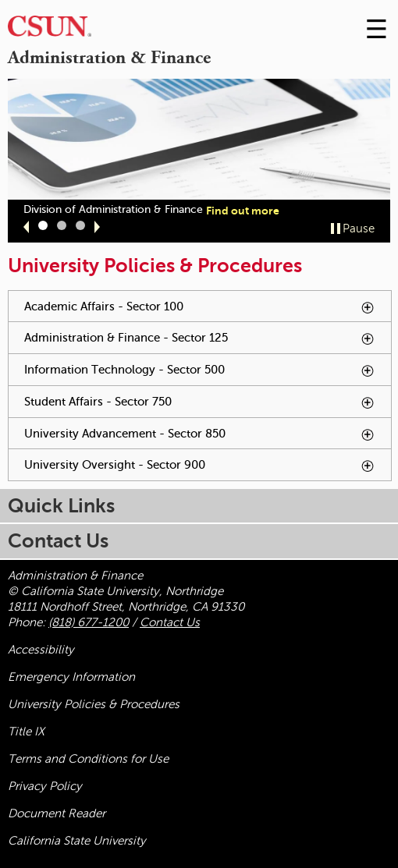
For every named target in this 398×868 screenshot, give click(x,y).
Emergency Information (71, 677)
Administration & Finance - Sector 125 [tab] (208, 342)
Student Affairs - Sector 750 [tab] (200, 402)
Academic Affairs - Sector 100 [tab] (201, 307)
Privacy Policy (45, 786)
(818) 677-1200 (89, 622)
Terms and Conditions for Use (88, 759)
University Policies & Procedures (94, 704)
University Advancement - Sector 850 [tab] (208, 438)
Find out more (243, 211)
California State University (77, 841)
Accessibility (41, 650)
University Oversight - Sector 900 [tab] (208, 469)
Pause (359, 229)
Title (26, 732)
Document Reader (57, 813)
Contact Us (170, 622)
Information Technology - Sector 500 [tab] (208, 374)
